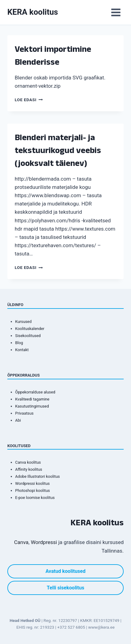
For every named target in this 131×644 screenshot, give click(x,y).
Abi (18, 420)
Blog (19, 343)
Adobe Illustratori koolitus (38, 476)
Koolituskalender (30, 329)
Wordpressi (44, 542)
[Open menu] (116, 12)
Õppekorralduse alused (35, 392)
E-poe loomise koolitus (35, 498)
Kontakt (22, 350)
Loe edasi (29, 100)
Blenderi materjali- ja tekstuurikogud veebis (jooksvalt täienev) (58, 150)
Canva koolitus (28, 462)
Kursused (24, 322)
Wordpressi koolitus (33, 483)
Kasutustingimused (32, 406)
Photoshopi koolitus (33, 491)
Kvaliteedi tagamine (32, 399)
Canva (21, 542)
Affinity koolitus (29, 469)
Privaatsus (24, 413)
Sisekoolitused (28, 336)
